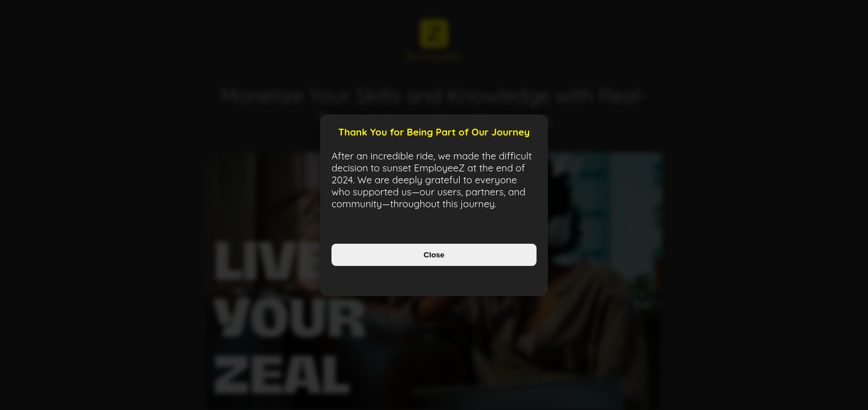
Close (434, 255)
